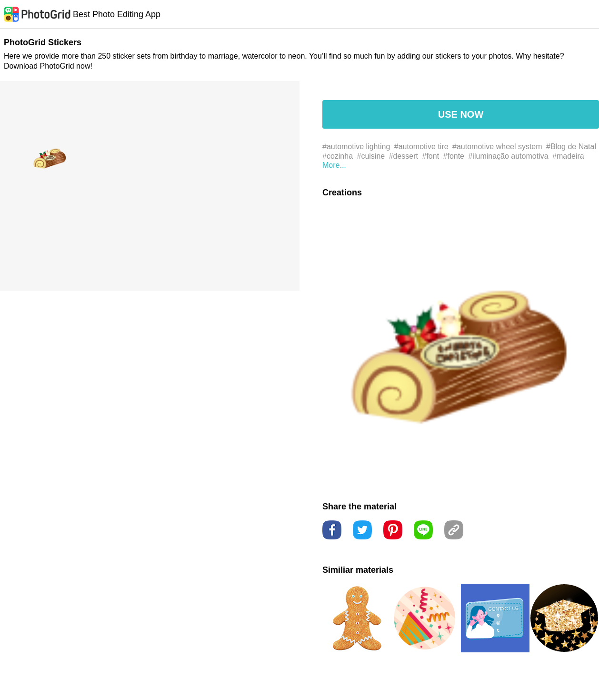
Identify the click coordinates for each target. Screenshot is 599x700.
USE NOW (461, 114)
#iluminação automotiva (508, 156)
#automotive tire (421, 147)
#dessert (404, 156)
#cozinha (338, 156)
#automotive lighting (356, 147)
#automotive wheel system (497, 147)
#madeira (568, 156)
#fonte (454, 156)
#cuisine (371, 156)
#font (430, 156)
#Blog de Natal (571, 147)
